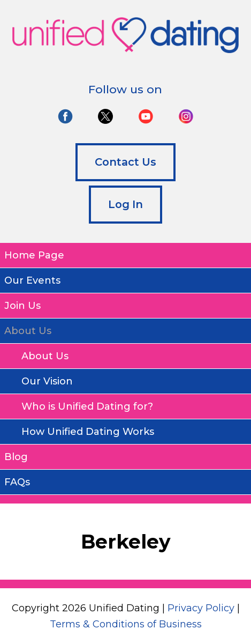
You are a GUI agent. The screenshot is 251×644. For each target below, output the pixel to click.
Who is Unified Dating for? (87, 406)
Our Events (32, 280)
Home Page (34, 255)
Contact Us (126, 162)
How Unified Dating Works (88, 432)
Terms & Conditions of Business (126, 624)
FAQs (17, 482)
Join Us (22, 306)
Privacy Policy (201, 608)
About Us (45, 356)
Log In (126, 204)
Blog (16, 457)
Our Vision (47, 381)
